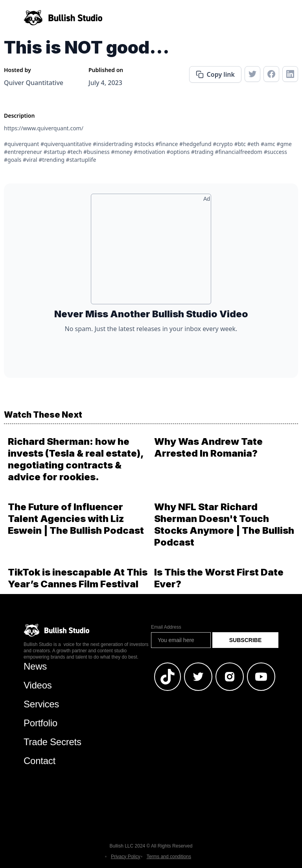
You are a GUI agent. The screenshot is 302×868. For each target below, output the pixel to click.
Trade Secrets (52, 742)
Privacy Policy (126, 857)
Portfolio (41, 723)
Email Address (166, 627)
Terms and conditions (169, 857)
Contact (40, 761)
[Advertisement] (151, 252)
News (35, 666)
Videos (38, 685)
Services (41, 704)
